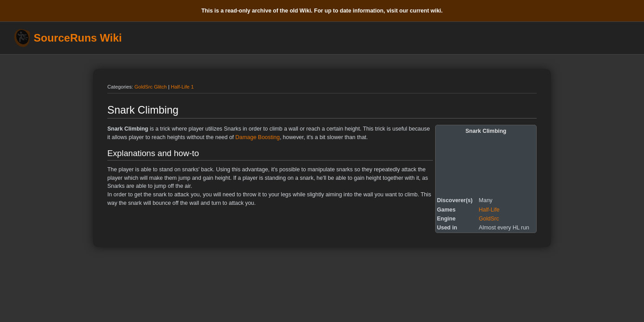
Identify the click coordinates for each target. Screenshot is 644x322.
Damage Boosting (257, 137)
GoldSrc (489, 219)
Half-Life (489, 210)
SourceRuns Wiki (78, 38)
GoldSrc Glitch (151, 87)
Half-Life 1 (182, 87)
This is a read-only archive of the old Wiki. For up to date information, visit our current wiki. (322, 11)
